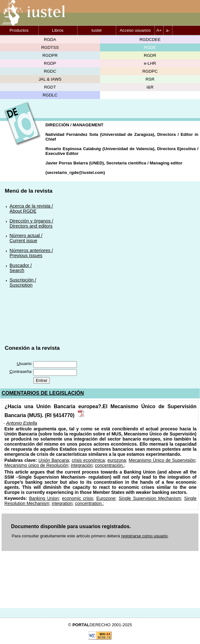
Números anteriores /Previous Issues (31, 253)
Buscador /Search (21, 268)
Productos (19, 30)
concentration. (89, 503)
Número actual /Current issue (26, 238)
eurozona (117, 460)
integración (82, 465)
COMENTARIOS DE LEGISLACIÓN (43, 393)
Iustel (97, 30)
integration (62, 503)
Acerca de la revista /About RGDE (31, 209)
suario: (25, 364)
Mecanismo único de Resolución (36, 465)
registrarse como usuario (144, 536)
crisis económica (88, 460)
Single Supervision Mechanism (150, 498)
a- (168, 30)
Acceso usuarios (135, 30)
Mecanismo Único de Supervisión (162, 460)
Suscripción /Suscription (23, 282)
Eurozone (106, 498)
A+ (159, 30)
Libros (58, 30)
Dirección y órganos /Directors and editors (31, 223)
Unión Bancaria (54, 460)
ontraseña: (21, 372)
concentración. (109, 465)
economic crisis (77, 498)
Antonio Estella (22, 423)
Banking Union (44, 498)
